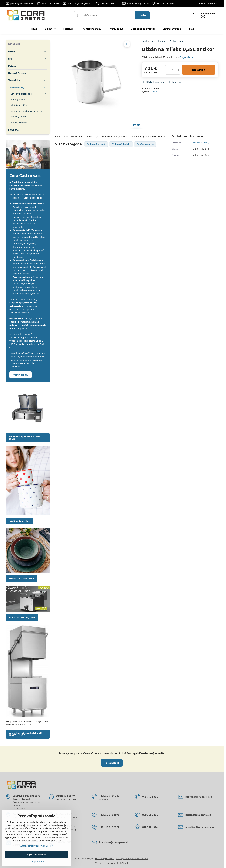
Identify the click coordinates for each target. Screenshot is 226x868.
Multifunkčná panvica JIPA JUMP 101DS (24, 438)
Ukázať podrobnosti (37, 861)
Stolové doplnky (201, 143)
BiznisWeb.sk (122, 863)
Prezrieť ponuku (20, 375)
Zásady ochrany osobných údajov (132, 858)
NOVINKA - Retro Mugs (20, 521)
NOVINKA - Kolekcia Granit (21, 579)
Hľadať (142, 15)
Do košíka (199, 70)
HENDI (154, 92)
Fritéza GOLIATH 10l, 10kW (22, 617)
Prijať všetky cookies (37, 854)
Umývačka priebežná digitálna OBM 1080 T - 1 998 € (26, 734)
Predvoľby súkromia (105, 858)
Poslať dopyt (112, 763)
